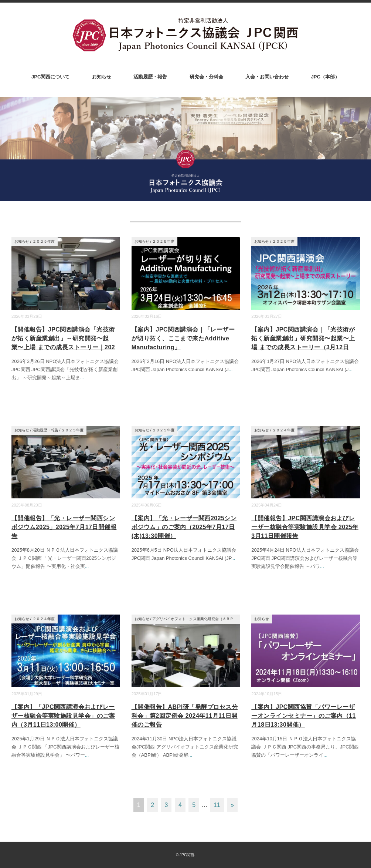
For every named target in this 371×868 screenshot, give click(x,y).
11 (217, 805)
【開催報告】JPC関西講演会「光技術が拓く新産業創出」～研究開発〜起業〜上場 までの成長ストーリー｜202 (63, 338)
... (82, 378)
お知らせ (102, 77)
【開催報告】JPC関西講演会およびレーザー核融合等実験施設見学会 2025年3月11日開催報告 (305, 527)
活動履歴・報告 (150, 77)
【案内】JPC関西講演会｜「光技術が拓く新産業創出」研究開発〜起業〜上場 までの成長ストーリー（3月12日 (303, 338)
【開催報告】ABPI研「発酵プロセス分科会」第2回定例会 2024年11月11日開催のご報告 (185, 716)
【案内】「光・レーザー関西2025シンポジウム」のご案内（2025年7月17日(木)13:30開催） (184, 527)
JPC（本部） (325, 77)
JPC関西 (187, 855)
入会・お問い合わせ (267, 77)
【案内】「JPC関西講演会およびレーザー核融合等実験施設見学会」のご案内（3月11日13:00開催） (63, 716)
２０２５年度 (44, 241)
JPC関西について (50, 77)
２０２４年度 (283, 430)
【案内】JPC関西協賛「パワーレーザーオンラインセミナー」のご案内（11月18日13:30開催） (303, 716)
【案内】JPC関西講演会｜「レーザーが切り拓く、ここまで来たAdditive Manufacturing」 (183, 338)
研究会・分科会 (206, 77)
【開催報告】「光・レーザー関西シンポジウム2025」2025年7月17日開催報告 (64, 527)
